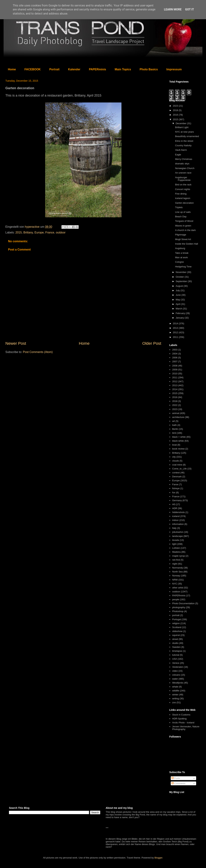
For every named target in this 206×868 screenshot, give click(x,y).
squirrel (176, 635)
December (181, 123)
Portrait (54, 69)
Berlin (175, 429)
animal (176, 413)
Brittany (28, 232)
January (180, 318)
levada (176, 540)
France (50, 232)
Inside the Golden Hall (186, 244)
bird (174, 433)
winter (175, 695)
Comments (178, 783)
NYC (175, 584)
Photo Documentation (183, 603)
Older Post (152, 343)
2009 (175, 370)
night (175, 564)
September (182, 281)
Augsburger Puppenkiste (183, 179)
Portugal (176, 619)
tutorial (176, 655)
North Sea (177, 572)
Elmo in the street (184, 141)
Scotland (177, 627)
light (174, 544)
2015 (19, 232)
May (178, 300)
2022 (175, 405)
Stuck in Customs (181, 715)
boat (174, 445)
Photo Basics (149, 69)
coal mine (177, 465)
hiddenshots (178, 512)
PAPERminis (98, 69)
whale (175, 687)
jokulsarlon (178, 532)
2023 (176, 106)
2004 (175, 354)
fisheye (176, 488)
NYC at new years (184, 132)
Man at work (181, 257)
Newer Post (16, 343)
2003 (175, 350)
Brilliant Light (182, 127)
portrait (176, 615)
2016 (176, 115)
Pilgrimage (180, 235)
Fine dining (181, 194)
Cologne (179, 262)
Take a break (182, 253)
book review (178, 449)
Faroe (175, 484)
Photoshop (178, 611)
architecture (178, 417)
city (174, 457)
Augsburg (180, 248)
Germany (177, 500)
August (180, 286)
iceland (176, 516)
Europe (39, 232)
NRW (175, 580)
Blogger (158, 858)
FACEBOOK (33, 69)
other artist (178, 588)
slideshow (177, 631)
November (181, 272)
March (179, 309)
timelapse (177, 651)
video (175, 671)
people (176, 599)
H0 (174, 504)
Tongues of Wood (184, 221)
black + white (179, 437)
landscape (177, 536)
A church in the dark (185, 230)
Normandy (178, 568)
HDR (175, 508)
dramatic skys (182, 164)
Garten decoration (184, 203)
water (175, 679)
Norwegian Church (185, 168)
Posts (176, 778)
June (179, 295)
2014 (176, 323)
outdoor (61, 232)
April (178, 304)
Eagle (178, 155)
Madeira (176, 552)
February (181, 313)
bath (174, 425)
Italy (174, 528)
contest (176, 473)
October (180, 277)
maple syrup (179, 556)
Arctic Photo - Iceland (183, 723)
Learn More (173, 9)
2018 (176, 110)
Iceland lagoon (183, 198)
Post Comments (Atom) (38, 352)
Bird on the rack (183, 185)
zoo (174, 702)
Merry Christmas (184, 159)
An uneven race (183, 173)
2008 (175, 366)
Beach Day (181, 217)
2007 (175, 362)
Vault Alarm (181, 150)
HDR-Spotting (179, 719)
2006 (175, 358)
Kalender (74, 69)
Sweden (176, 647)
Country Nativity (183, 145)
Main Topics (123, 69)
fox (174, 493)
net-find (176, 560)
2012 (176, 332)
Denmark (177, 477)
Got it (189, 9)
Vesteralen (178, 667)
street (175, 639)
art (173, 421)
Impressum (174, 69)
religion (176, 623)
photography (179, 607)
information (178, 524)
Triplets (179, 207)
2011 (176, 337)
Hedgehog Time (183, 267)
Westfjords (178, 683)
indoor (175, 520)
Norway (176, 576)
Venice (176, 663)
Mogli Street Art (183, 239)
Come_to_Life (179, 469)
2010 (175, 374)
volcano (176, 675)
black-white (178, 441)
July (178, 290)
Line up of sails (183, 212)
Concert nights (183, 189)
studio (175, 643)
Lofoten (176, 548)
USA (175, 659)
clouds (176, 461)
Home (12, 69)
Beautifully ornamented (187, 136)
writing (176, 699)
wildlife (176, 691)
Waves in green (183, 226)
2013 (176, 328)
